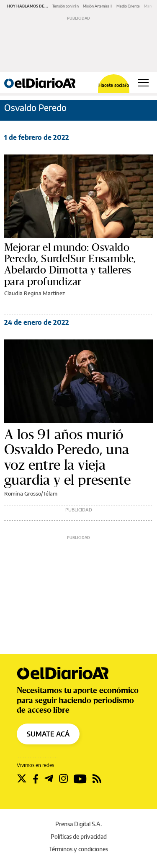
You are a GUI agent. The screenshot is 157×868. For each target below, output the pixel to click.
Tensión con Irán (66, 6)
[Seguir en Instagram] (63, 779)
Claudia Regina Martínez (35, 293)
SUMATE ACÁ (48, 734)
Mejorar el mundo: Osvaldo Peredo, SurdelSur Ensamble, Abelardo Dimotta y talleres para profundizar (70, 265)
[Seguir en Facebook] (36, 779)
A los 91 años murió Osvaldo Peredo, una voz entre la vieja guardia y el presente (67, 457)
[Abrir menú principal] (143, 83)
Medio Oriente (128, 6)
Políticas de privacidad (79, 836)
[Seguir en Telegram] (49, 779)
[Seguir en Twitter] (22, 779)
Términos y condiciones (78, 849)
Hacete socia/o (114, 85)
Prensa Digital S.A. (78, 824)
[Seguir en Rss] (97, 779)
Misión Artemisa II (98, 6)
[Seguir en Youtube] (80, 779)
